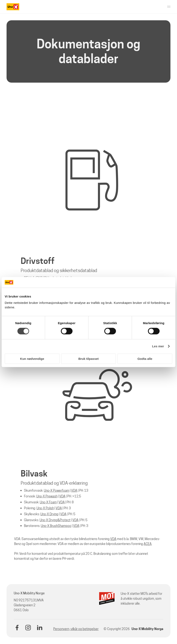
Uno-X (44, 520)
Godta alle (145, 359)
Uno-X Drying (49, 514)
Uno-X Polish (45, 508)
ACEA (148, 544)
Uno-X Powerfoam (57, 491)
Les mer (158, 346)
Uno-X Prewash (47, 496)
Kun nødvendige (32, 359)
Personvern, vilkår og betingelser (76, 629)
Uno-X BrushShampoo (56, 526)
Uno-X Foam (48, 502)
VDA (74, 491)
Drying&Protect (59, 520)
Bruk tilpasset (88, 359)
